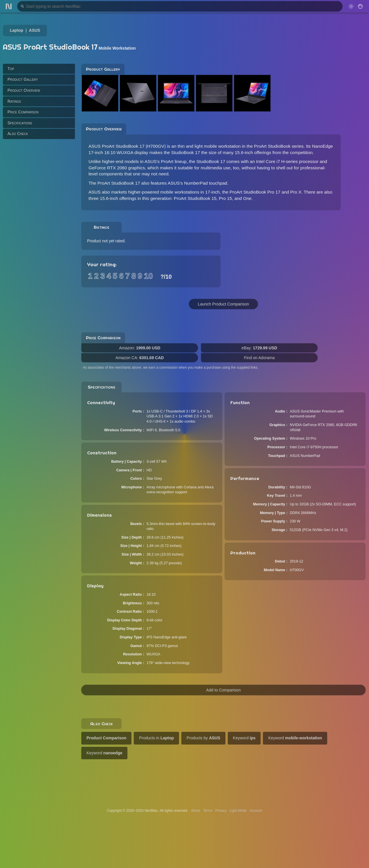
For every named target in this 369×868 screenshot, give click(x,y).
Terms (208, 811)
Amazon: (140, 348)
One (247, 198)
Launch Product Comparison (223, 304)
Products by (203, 738)
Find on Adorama (259, 358)
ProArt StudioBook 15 (195, 198)
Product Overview (24, 90)
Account (256, 811)
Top (11, 69)
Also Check (18, 134)
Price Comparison (23, 112)
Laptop (17, 30)
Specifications (20, 123)
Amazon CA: (140, 358)
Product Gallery (23, 79)
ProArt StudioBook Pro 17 (255, 192)
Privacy (221, 811)
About (196, 811)
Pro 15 (225, 198)
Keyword (244, 738)
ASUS (34, 30)
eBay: (259, 348)
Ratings (14, 101)
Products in (156, 738)
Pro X (296, 192)
